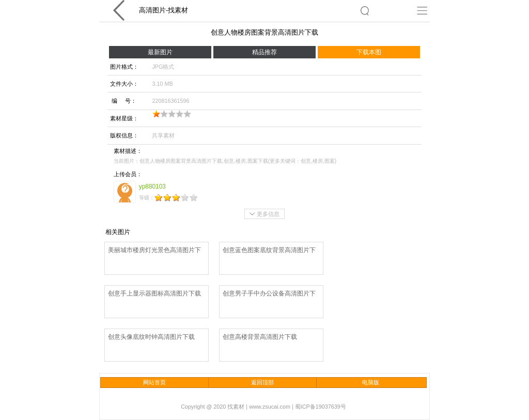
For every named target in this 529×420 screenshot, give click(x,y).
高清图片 (152, 10)
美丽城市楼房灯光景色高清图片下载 (154, 251)
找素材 (178, 10)
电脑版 (371, 382)
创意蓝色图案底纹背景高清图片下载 (269, 251)
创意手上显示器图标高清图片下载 (154, 293)
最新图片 (160, 52)
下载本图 (369, 52)
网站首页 (154, 382)
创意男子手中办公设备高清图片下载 (269, 294)
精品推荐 (264, 52)
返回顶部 (262, 382)
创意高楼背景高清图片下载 (260, 337)
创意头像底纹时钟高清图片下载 (151, 337)
